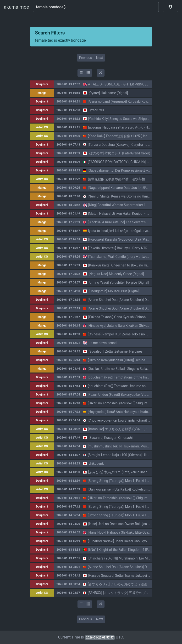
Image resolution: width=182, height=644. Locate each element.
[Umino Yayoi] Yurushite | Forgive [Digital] (119, 282)
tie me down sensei (103, 343)
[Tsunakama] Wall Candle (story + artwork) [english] (126, 257)
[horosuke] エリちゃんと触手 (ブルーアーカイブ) (125, 429)
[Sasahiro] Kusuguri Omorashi (110, 438)
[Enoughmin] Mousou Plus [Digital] (114, 291)
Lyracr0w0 (96, 110)
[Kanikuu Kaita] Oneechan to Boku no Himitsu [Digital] (128, 265)
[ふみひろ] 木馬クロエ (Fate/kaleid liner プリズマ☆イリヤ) (132, 472)
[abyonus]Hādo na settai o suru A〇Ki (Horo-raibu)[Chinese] (132, 127)
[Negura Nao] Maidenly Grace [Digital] (116, 274)
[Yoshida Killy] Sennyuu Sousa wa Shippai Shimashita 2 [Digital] (135, 119)
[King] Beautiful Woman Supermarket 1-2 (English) (125, 205)
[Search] (96, 7)
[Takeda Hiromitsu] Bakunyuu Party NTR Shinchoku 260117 (132, 248)
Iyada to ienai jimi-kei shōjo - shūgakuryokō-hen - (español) (131, 231)
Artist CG (42, 127)
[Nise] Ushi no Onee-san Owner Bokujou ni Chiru (124, 524)
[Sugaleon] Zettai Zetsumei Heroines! (116, 351)
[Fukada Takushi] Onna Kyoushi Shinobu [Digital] (124, 317)
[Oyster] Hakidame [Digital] (108, 93)
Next (99, 58)
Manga (42, 93)
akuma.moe (16, 7)
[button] (170, 7)
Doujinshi (42, 84)
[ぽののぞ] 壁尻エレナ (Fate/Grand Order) (119, 153)
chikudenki (97, 463)
